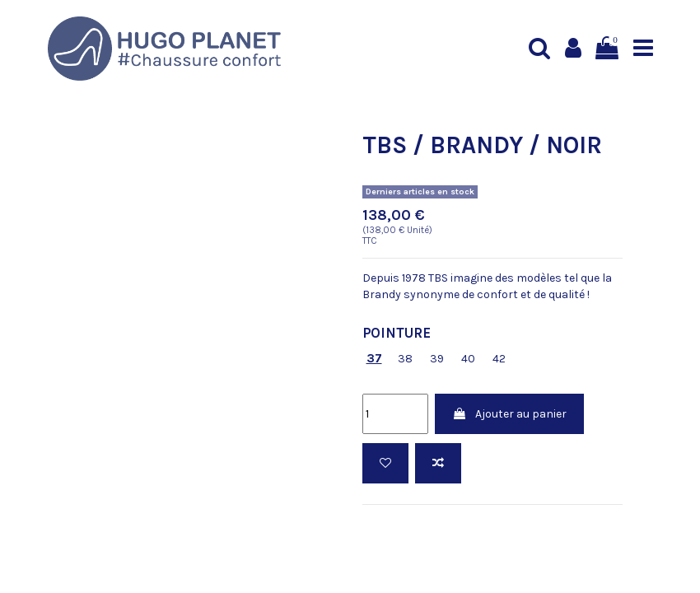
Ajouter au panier (509, 414)
